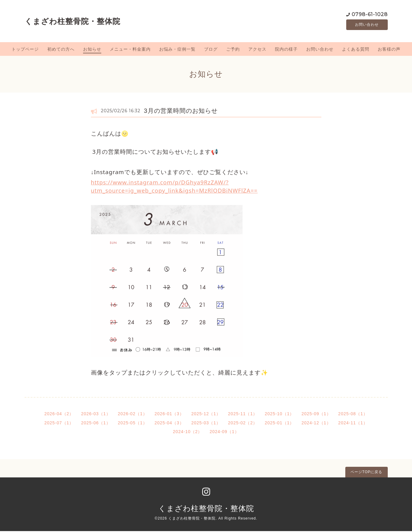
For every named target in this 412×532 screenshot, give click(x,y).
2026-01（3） (169, 415)
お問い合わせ (367, 25)
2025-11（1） (243, 415)
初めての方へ (61, 50)
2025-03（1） (206, 424)
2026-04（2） (59, 415)
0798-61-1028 (370, 14)
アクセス (257, 50)
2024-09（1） (224, 433)
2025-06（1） (96, 424)
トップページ (25, 50)
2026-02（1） (133, 415)
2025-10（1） (279, 415)
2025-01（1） (279, 424)
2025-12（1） (206, 415)
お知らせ (92, 50)
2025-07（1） (59, 424)
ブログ (211, 50)
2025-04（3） (169, 424)
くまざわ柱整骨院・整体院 (72, 22)
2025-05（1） (133, 424)
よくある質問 (356, 50)
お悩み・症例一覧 (177, 50)
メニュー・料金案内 (130, 50)
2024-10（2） (188, 433)
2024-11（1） (353, 424)
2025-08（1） (353, 415)
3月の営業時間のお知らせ (181, 112)
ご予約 (233, 50)
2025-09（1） (316, 415)
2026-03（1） (96, 415)
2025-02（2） (243, 424)
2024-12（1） (316, 424)
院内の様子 (286, 50)
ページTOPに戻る (366, 473)
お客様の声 (389, 50)
